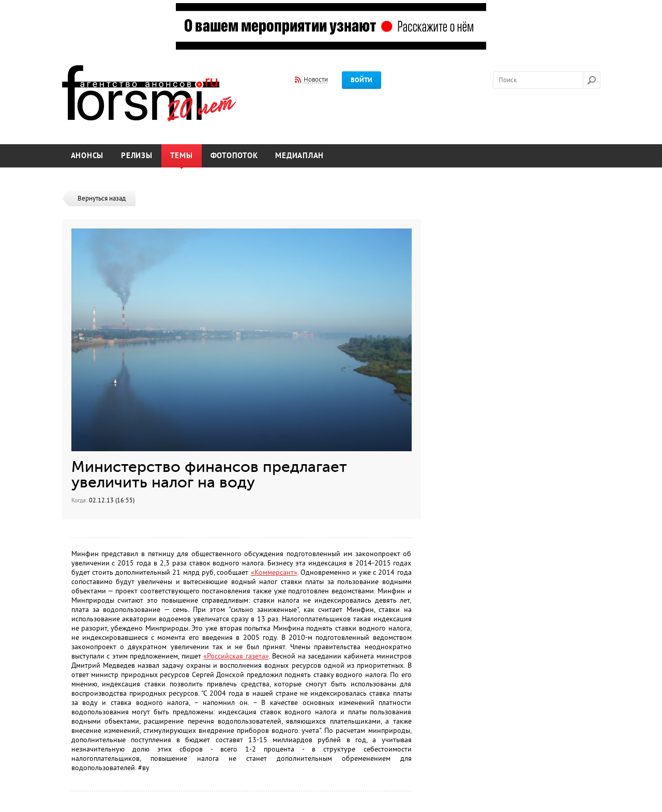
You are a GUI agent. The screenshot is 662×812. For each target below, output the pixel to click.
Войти (362, 80)
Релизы (137, 156)
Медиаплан (299, 156)
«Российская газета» (236, 656)
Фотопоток (234, 156)
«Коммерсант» (274, 572)
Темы (182, 156)
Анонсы (87, 156)
